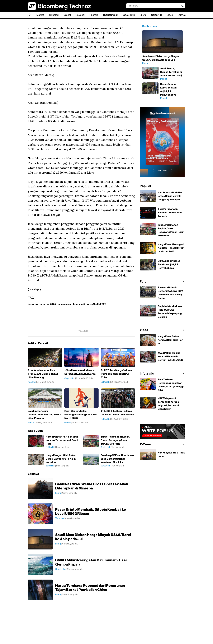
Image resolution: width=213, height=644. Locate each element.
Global (67, 15)
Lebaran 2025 (48, 304)
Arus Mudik (79, 304)
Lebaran (33, 304)
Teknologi (54, 15)
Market (40, 15)
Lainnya (182, 15)
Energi (143, 15)
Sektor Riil (156, 15)
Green (170, 15)
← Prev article (81, 331)
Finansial (94, 15)
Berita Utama (150, 26)
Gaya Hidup (129, 15)
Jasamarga (64, 304)
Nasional (80, 15)
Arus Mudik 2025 (97, 304)
